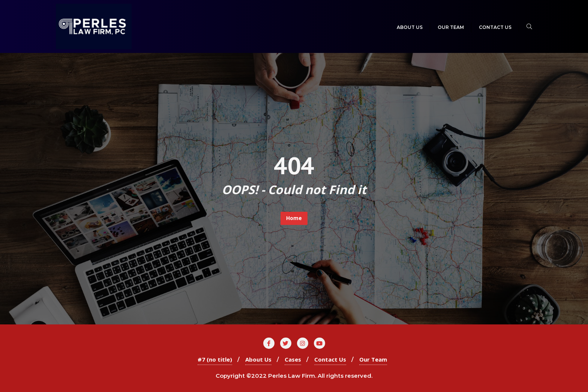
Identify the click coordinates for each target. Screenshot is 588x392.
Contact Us (330, 359)
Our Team (373, 359)
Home (294, 218)
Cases (293, 359)
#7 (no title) (215, 359)
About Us (258, 359)
